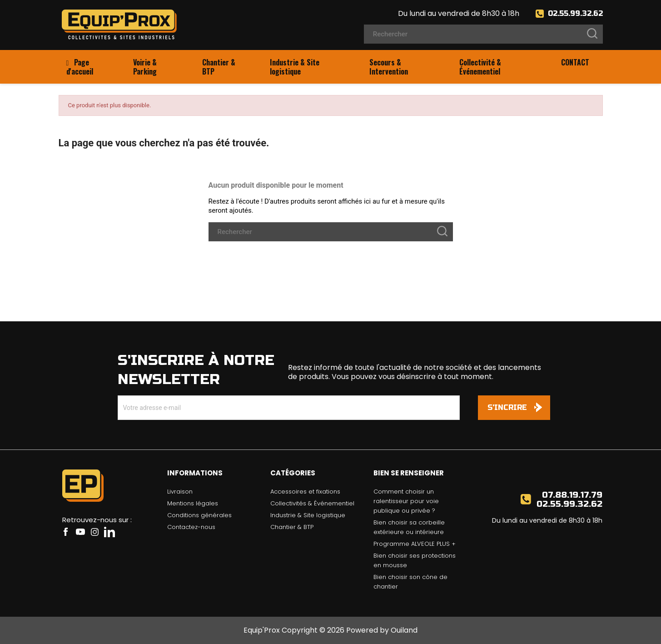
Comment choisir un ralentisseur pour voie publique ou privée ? (406, 501)
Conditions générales (199, 515)
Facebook (66, 532)
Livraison (180, 492)
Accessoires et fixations (305, 492)
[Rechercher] (483, 34)
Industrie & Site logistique (308, 515)
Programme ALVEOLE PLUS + (415, 544)
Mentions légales (193, 503)
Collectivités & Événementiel (312, 503)
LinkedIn (109, 532)
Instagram (95, 532)
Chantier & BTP (292, 527)
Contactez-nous (191, 527)
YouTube (80, 532)
